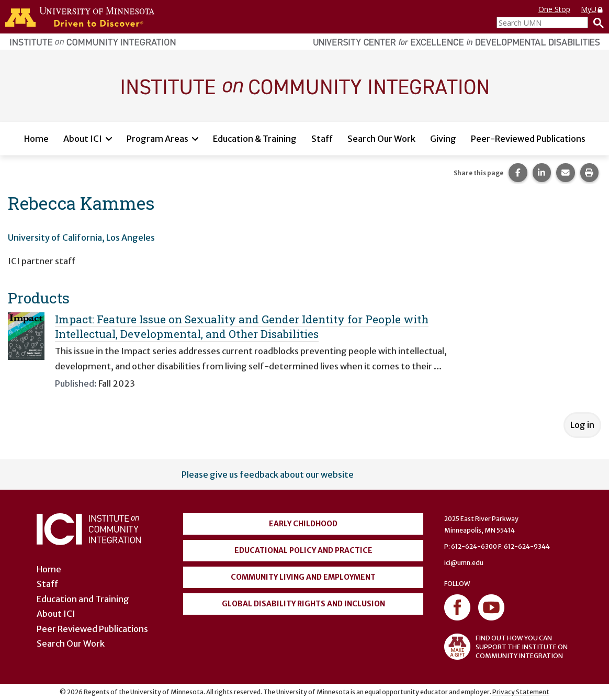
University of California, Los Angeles (81, 238)
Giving (443, 139)
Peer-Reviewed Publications (528, 139)
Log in (582, 425)
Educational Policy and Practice (303, 550)
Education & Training (255, 139)
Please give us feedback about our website (268, 475)
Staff (322, 139)
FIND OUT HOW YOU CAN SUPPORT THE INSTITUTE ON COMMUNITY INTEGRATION (506, 647)
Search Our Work (381, 139)
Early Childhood (303, 524)
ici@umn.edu (464, 563)
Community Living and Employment (303, 577)
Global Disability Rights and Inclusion (303, 604)
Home (36, 139)
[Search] (596, 22)
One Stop (554, 9)
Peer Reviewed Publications (92, 629)
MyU (592, 9)
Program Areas (157, 139)
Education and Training (83, 599)
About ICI (83, 139)
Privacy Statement (521, 692)
